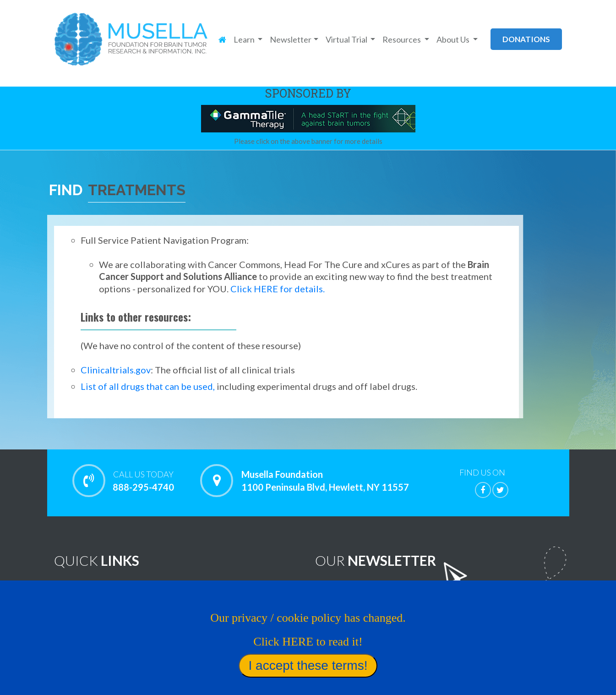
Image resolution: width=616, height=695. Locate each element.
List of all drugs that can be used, (148, 386)
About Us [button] (454, 39)
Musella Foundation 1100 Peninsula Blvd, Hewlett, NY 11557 (325, 481)
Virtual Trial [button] (347, 39)
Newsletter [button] (291, 39)
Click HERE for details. (278, 289)
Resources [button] (402, 39)
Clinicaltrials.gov (116, 370)
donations (526, 39)
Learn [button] (245, 39)
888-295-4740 (144, 481)
